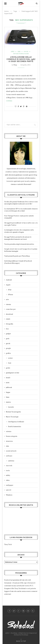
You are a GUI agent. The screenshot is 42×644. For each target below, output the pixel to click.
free (7, 329)
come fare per (11, 309)
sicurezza (9, 441)
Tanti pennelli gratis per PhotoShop (17, 256)
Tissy (15, 65)
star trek (9, 465)
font (10, 363)
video (8, 480)
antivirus (11, 461)
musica (8, 402)
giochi (26, 52)
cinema (8, 304)
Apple (13, 52)
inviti (8, 382)
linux (8, 397)
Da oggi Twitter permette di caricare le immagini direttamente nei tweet (18, 238)
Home (6, 11)
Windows (9, 495)
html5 (8, 378)
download (9, 314)
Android (9, 280)
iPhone (11, 294)
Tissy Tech (8, 544)
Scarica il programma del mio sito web (18, 580)
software (9, 456)
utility (8, 475)
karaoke (11, 407)
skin (7, 446)
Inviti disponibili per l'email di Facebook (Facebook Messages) (18, 262)
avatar (10, 358)
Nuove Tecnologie (12, 417)
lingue (8, 392)
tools (8, 470)
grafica (8, 353)
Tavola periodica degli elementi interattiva (19, 244)
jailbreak (9, 387)
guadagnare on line (13, 373)
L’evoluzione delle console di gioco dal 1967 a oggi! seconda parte (21, 59)
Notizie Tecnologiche (21, 54)
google (8, 348)
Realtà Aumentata (15, 426)
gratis (8, 368)
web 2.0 (8, 490)
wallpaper (10, 485)
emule (8, 319)
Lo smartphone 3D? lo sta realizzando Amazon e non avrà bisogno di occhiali (21, 210)
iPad (10, 290)
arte (7, 299)
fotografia (9, 324)
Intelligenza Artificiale (16, 422)
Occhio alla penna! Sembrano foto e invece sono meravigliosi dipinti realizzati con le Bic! (21, 203)
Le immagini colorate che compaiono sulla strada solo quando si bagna (19, 231)
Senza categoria (12, 436)
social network (11, 451)
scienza (9, 431)
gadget (8, 334)
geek (19, 52)
